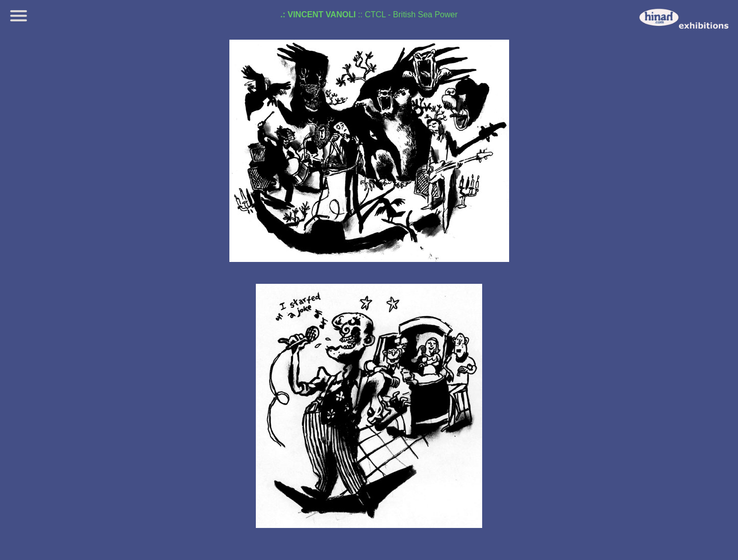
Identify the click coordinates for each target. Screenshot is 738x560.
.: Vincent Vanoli (318, 14)
